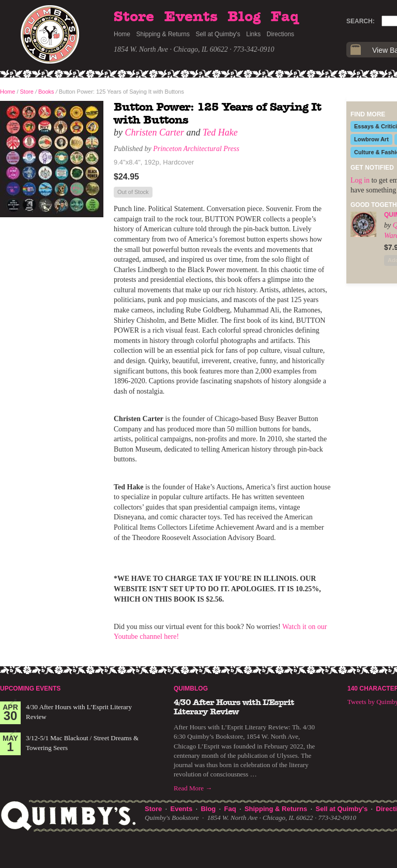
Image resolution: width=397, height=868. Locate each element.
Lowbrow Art (371, 139)
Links (253, 34)
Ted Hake (220, 132)
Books (46, 92)
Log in (360, 180)
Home (122, 34)
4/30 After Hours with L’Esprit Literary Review (234, 707)
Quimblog (191, 689)
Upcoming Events (30, 689)
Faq (285, 17)
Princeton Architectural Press (196, 149)
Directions (280, 34)
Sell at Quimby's (218, 34)
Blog (244, 17)
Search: (361, 21)
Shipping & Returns (163, 34)
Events (191, 17)
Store (134, 17)
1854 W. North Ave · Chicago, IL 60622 (171, 49)
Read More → (193, 788)
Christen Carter (155, 132)
